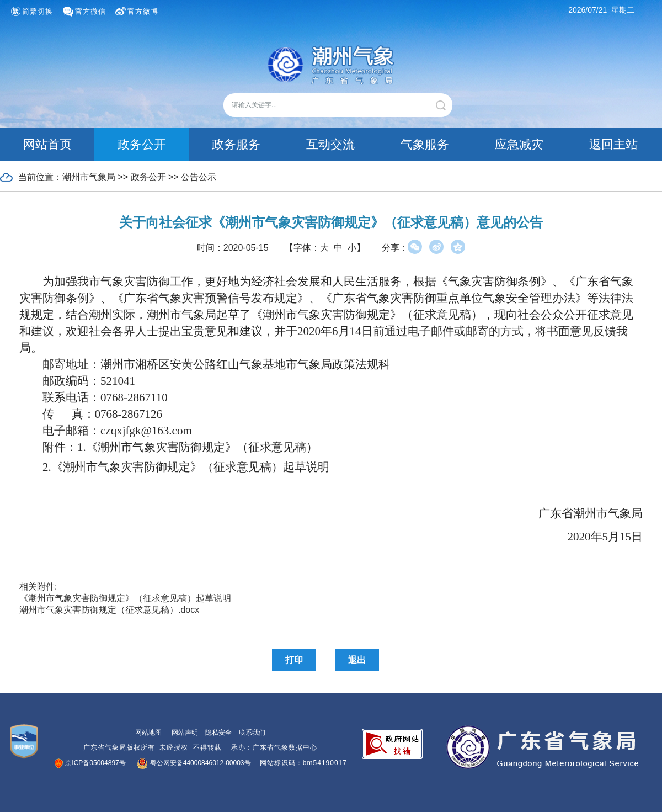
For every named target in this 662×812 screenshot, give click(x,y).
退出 (357, 660)
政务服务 (236, 144)
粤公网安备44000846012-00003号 (194, 763)
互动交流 (330, 144)
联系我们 (252, 733)
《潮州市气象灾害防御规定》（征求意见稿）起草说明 (125, 598)
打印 (294, 660)
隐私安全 (218, 733)
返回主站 (613, 144)
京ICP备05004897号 (90, 763)
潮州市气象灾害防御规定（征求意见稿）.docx (109, 610)
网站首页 (47, 144)
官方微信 (90, 11)
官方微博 (143, 11)
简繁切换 (38, 11)
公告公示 (199, 177)
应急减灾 (519, 144)
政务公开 (142, 144)
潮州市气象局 (89, 177)
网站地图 (148, 733)
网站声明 (185, 733)
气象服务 (425, 144)
